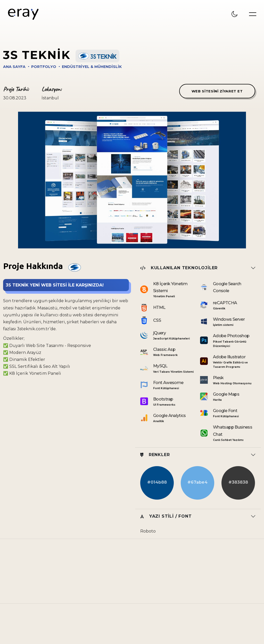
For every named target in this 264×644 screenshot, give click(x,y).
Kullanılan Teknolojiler (179, 268)
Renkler (155, 455)
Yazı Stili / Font (166, 516)
